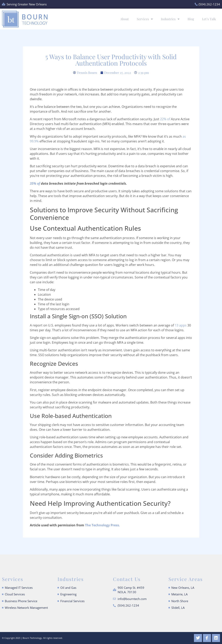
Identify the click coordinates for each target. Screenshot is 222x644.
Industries (170, 19)
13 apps (181, 325)
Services (145, 19)
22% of (165, 119)
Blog (191, 19)
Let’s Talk (209, 19)
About (125, 19)
